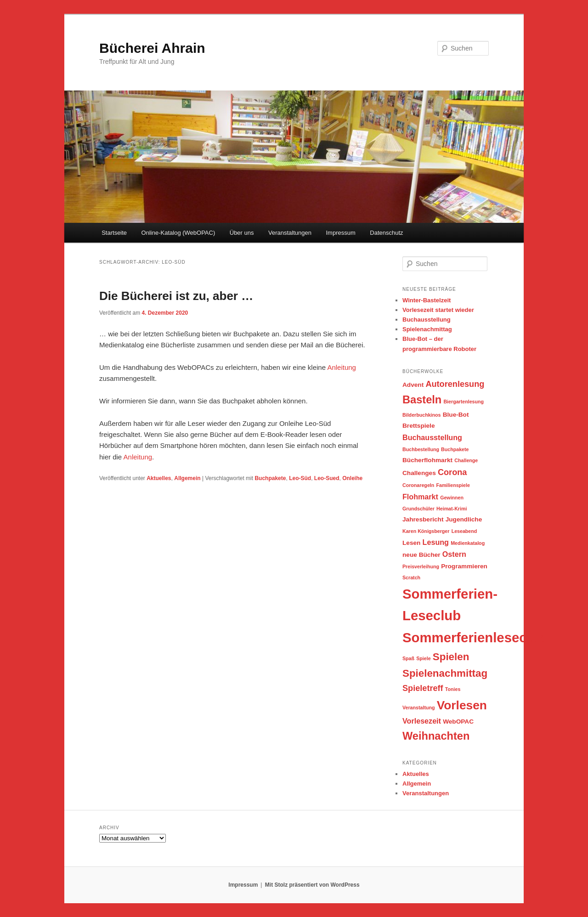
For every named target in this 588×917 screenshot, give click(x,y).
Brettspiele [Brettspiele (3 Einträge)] (419, 426)
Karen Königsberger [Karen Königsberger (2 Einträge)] (426, 531)
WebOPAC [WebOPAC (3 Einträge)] (458, 722)
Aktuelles (159, 478)
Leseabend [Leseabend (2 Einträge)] (464, 531)
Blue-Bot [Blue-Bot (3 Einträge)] (456, 415)
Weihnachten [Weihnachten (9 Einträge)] (436, 736)
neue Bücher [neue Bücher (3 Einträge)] (421, 555)
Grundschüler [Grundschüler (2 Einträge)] (418, 509)
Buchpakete (270, 478)
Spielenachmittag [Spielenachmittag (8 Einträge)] (445, 673)
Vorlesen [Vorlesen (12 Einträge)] (462, 705)
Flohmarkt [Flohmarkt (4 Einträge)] (420, 497)
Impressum (340, 233)
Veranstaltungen (290, 233)
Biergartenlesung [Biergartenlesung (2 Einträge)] (464, 402)
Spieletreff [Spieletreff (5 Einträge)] (423, 688)
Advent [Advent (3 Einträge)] (413, 385)
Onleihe (352, 478)
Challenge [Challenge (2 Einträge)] (466, 460)
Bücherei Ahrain (152, 48)
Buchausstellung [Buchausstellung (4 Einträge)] (432, 437)
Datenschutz (386, 233)
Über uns (242, 233)
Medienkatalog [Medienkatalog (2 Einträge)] (468, 543)
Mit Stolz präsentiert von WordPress (312, 885)
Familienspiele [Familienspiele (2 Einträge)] (453, 485)
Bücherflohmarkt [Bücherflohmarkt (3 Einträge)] (427, 460)
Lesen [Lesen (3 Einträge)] (411, 543)
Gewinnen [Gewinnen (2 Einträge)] (452, 498)
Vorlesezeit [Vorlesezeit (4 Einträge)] (422, 721)
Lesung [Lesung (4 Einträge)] (436, 542)
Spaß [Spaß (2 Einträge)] (408, 658)
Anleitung (342, 367)
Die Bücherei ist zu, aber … (176, 296)
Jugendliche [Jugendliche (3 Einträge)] (464, 519)
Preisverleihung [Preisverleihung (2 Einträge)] (421, 566)
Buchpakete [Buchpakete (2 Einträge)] (455, 449)
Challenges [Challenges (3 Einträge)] (419, 473)
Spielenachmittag (427, 329)
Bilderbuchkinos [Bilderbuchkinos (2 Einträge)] (422, 415)
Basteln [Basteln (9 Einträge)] (422, 400)
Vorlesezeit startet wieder (438, 310)
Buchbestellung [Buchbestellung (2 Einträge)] (421, 449)
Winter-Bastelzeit (427, 300)
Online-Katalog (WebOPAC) (178, 233)
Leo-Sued (327, 478)
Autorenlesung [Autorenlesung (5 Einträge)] (455, 384)
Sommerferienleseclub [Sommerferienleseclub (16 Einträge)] (475, 637)
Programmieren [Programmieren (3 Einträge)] (464, 566)
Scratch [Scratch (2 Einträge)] (411, 577)
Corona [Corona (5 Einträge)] (452, 472)
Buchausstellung (427, 320)
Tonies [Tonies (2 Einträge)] (453, 689)
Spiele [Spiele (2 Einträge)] (423, 658)
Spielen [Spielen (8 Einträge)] (451, 657)
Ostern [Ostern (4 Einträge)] (454, 554)
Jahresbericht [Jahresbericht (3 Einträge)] (423, 519)
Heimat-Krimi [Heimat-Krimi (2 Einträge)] (452, 509)
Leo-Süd (300, 478)
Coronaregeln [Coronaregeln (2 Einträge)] (418, 485)
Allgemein (187, 478)
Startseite (114, 233)
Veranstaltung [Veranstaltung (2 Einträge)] (418, 708)
